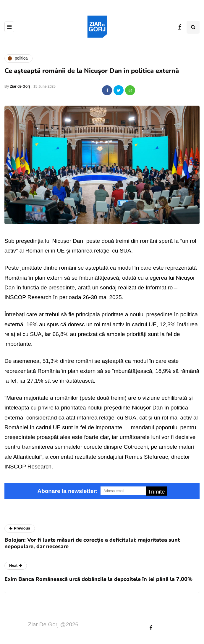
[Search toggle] (193, 27)
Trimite (156, 492)
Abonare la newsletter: (67, 491)
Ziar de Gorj (20, 86)
